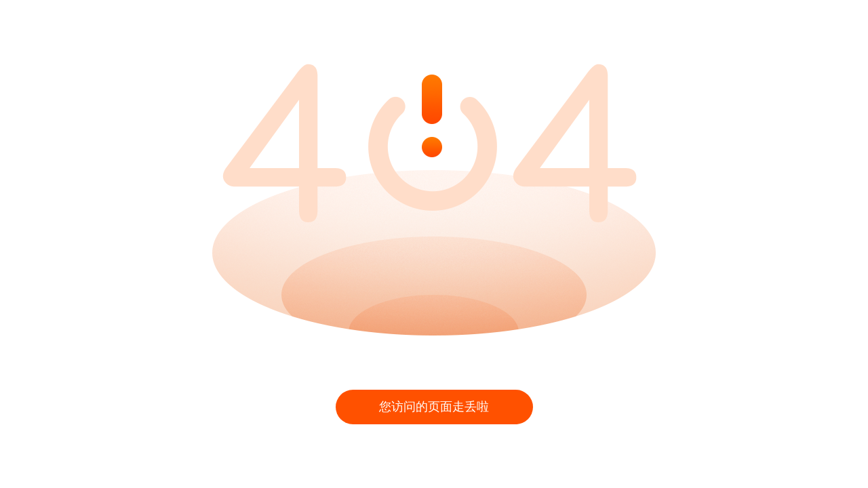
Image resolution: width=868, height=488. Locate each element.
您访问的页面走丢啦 (434, 407)
